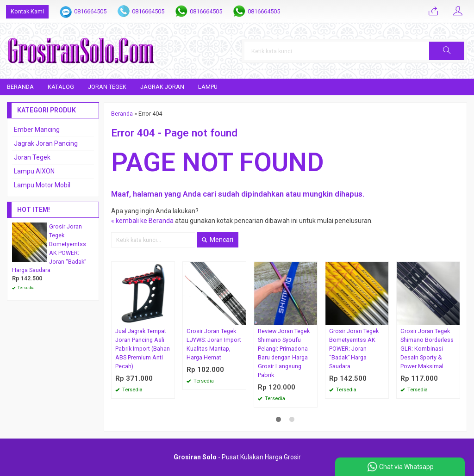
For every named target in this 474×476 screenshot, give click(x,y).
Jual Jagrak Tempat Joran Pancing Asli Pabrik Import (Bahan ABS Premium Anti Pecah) (143, 349)
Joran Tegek (107, 87)
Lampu (208, 87)
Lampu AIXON (34, 171)
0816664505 (90, 11)
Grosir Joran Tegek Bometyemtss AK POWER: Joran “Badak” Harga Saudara (354, 349)
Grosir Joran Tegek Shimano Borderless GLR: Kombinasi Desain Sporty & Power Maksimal (427, 349)
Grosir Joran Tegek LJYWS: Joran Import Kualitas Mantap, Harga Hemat (214, 344)
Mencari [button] (218, 240)
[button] (447, 51)
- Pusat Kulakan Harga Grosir (237, 457)
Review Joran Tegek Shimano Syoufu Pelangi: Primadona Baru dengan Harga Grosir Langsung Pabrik (284, 353)
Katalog (61, 87)
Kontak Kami (27, 11)
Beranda (20, 87)
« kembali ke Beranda (142, 221)
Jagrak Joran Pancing (46, 143)
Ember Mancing (37, 130)
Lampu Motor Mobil (42, 185)
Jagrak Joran (162, 87)
